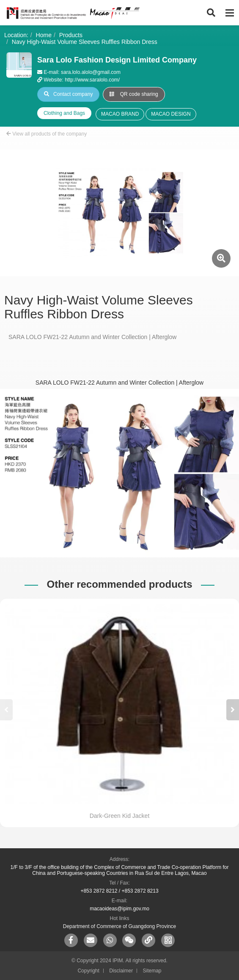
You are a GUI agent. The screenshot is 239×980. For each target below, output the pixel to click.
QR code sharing (134, 94)
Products (71, 35)
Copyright (88, 971)
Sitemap (152, 971)
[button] (233, 710)
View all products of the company (47, 134)
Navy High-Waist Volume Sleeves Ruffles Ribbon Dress (85, 42)
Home (44, 35)
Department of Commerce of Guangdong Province (119, 926)
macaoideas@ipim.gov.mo (119, 909)
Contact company (68, 94)
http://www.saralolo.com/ (92, 80)
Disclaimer (121, 971)
